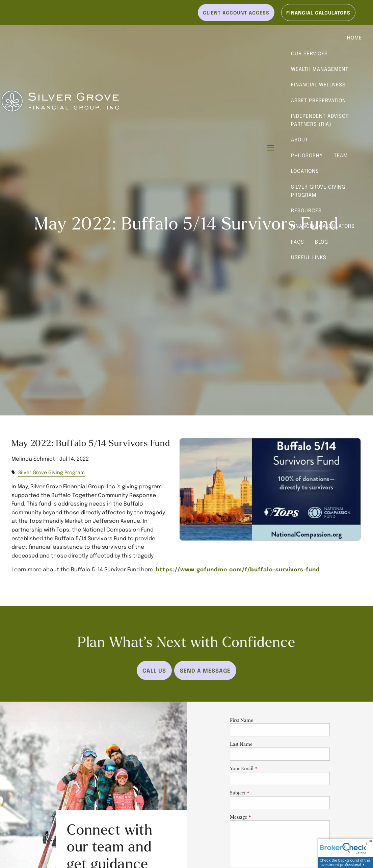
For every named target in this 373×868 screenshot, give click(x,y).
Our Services (309, 53)
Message (261, 817)
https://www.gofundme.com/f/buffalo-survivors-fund (238, 569)
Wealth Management (320, 69)
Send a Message (205, 670)
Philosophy (307, 155)
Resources (306, 210)
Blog (322, 242)
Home (354, 37)
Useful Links (309, 257)
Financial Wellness (318, 84)
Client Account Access (236, 12)
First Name (242, 720)
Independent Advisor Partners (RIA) (320, 120)
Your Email (264, 769)
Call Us (154, 670)
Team (341, 155)
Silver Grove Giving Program (318, 191)
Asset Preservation (318, 100)
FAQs (298, 242)
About (300, 139)
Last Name (241, 744)
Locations (305, 171)
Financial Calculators (323, 226)
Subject (260, 793)
